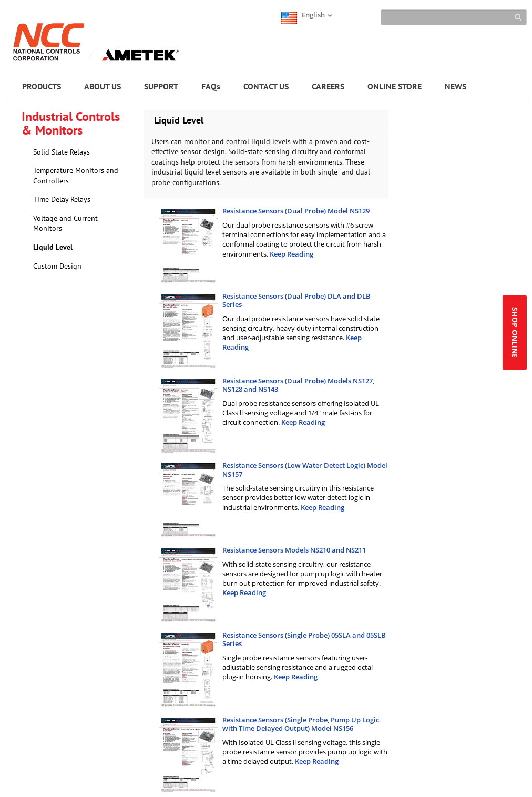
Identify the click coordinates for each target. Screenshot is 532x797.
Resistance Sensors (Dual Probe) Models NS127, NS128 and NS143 (298, 385)
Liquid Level (53, 247)
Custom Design (57, 266)
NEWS (456, 86)
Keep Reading (291, 254)
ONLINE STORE (395, 86)
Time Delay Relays (62, 199)
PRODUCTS (42, 86)
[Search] (454, 17)
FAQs (211, 86)
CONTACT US (266, 86)
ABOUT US (103, 86)
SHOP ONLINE (515, 333)
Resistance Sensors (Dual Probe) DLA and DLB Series (296, 300)
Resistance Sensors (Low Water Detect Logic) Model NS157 (305, 470)
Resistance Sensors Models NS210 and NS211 (294, 550)
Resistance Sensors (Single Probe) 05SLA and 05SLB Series (304, 640)
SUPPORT (161, 86)
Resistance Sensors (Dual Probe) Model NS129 (296, 211)
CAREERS (328, 86)
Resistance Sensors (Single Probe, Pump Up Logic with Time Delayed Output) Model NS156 (301, 724)
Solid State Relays (62, 152)
